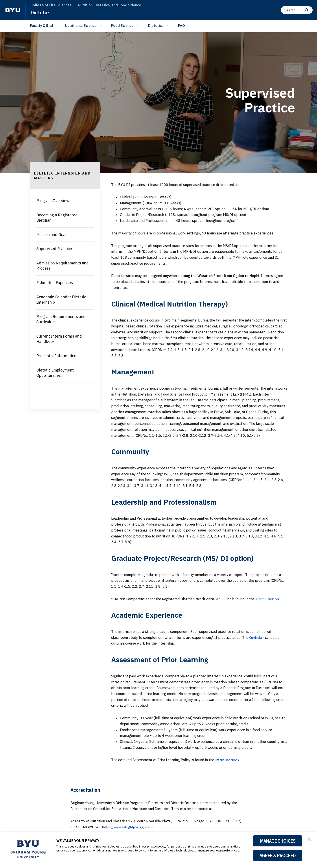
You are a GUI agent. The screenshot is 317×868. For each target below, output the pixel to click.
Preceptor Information (56, 356)
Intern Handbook (270, 599)
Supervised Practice (54, 249)
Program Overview (53, 201)
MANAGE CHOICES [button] (278, 841)
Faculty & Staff (42, 26)
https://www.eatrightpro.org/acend (132, 827)
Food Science (122, 26)
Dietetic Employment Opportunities (55, 373)
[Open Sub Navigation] (102, 26)
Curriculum (258, 638)
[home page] (13, 10)
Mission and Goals (52, 235)
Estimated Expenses (55, 283)
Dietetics (41, 12)
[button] (310, 840)
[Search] (297, 10)
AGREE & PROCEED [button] (278, 855)
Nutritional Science (81, 26)
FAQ (182, 26)
